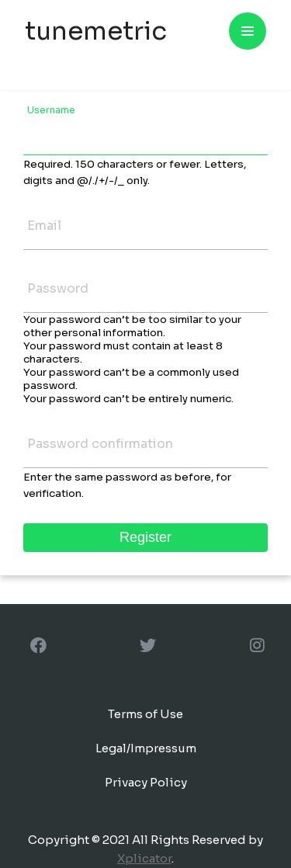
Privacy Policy (146, 782)
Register (145, 537)
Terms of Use (145, 714)
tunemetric (96, 31)
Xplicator (144, 858)
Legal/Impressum (146, 748)
